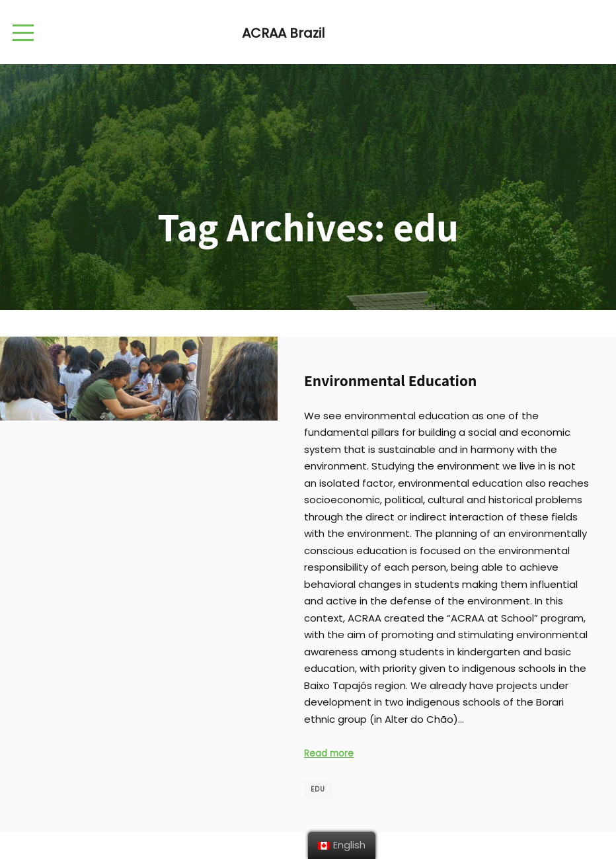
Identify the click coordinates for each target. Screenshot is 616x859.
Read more (329, 754)
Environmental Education (390, 381)
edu (318, 789)
